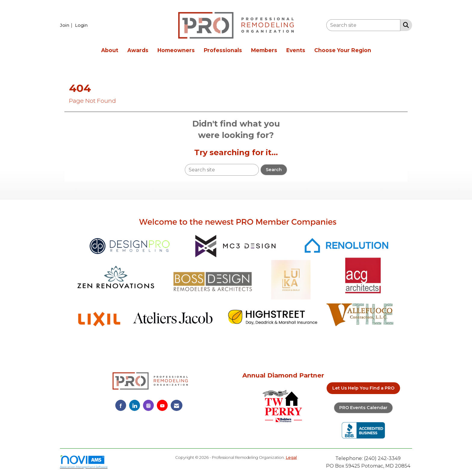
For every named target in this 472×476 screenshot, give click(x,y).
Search (274, 170)
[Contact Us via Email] (177, 405)
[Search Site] (405, 25)
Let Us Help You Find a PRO (363, 388)
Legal (291, 457)
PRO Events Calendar (363, 408)
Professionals (223, 50)
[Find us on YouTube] (162, 405)
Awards (138, 50)
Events (296, 50)
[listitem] (67, 25)
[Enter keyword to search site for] (363, 25)
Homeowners (176, 50)
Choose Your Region (343, 50)
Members (264, 50)
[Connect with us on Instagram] (148, 405)
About (110, 50)
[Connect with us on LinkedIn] (135, 405)
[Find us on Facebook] (121, 405)
